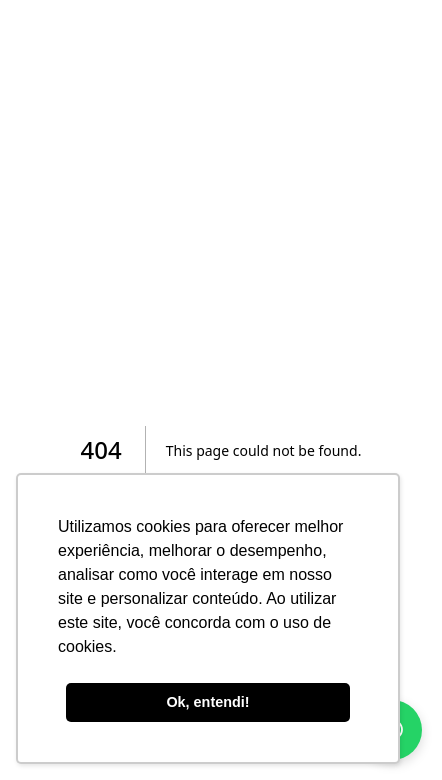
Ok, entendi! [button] (207, 702)
